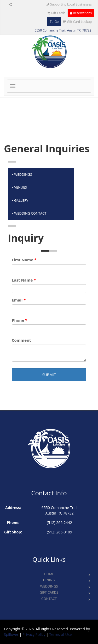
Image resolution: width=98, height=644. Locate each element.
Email (19, 300)
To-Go (54, 22)
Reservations (81, 13)
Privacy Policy (34, 634)
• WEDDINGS (22, 174)
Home (49, 574)
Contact (49, 599)
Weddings (49, 586)
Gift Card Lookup (77, 22)
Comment (21, 340)
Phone (19, 320)
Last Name (24, 280)
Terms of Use (60, 634)
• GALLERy (20, 200)
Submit (49, 375)
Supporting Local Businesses (69, 4)
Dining (49, 580)
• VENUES (19, 187)
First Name (24, 260)
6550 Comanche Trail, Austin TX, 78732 (63, 30)
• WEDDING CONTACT (29, 213)
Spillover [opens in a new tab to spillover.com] (11, 634)
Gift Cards (56, 13)
